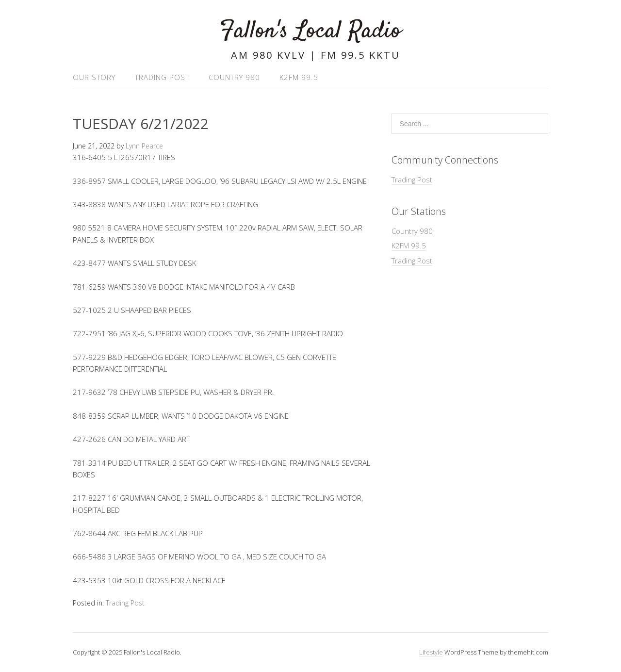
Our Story (94, 77)
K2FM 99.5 (299, 77)
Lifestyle (431, 652)
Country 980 (234, 77)
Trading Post (162, 77)
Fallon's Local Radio (310, 31)
